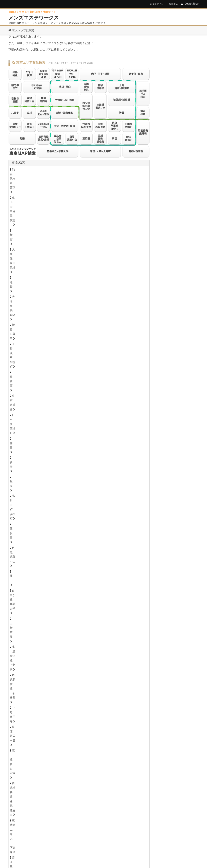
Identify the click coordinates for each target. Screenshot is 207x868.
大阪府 (17, 635)
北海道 (30, 463)
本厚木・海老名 (85, 403)
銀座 (68, 215)
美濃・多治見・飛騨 (77, 620)
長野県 (52, 505)
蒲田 (16, 221)
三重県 (17, 604)
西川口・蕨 (107, 445)
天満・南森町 (48, 640)
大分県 (72, 733)
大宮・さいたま (23, 439)
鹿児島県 (112, 733)
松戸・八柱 (78, 418)
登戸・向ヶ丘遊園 (110, 392)
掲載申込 (174, 4)
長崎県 (59, 733)
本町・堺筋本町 (74, 640)
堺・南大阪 (137, 645)
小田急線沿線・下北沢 (90, 221)
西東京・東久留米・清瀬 (29, 264)
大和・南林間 (110, 403)
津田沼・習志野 (23, 424)
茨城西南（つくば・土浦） (68, 540)
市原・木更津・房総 (109, 424)
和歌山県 (76, 662)
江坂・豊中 (116, 645)
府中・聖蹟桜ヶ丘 (89, 264)
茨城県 (17, 536)
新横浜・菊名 (137, 392)
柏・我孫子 (122, 418)
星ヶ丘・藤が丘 (23, 577)
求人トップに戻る (22, 30)
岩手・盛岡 (62, 479)
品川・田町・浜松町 (90, 215)
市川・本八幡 (100, 418)
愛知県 (17, 567)
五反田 (114, 215)
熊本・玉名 (78, 738)
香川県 (27, 682)
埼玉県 (17, 433)
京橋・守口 (44, 645)
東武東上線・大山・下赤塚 (30, 232)
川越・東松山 (75, 439)
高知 (71, 687)
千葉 (16, 418)
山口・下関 (104, 707)
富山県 (36, 494)
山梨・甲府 (62, 510)
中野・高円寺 (22, 226)
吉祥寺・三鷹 (22, 258)
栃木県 (26, 525)
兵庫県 (17, 651)
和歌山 (81, 667)
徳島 (16, 687)
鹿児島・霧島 (112, 738)
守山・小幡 (47, 577)
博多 (16, 728)
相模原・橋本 (22, 403)
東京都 (140, 274)
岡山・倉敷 (83, 707)
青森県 (49, 474)
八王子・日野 (82, 258)
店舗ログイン (157, 4)
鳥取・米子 (41, 707)
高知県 (53, 682)
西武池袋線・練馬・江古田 (113, 226)
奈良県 (62, 662)
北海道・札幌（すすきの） (30, 468)
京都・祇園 (20, 667)
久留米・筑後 (58, 728)
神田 (43, 215)
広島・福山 (20, 707)
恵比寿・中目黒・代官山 (61, 204)
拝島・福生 (104, 258)
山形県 (101, 474)
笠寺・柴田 (116, 577)
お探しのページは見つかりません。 (55, 44)
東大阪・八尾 (22, 645)
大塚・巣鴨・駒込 (25, 210)
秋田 (79, 479)
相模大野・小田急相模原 (53, 403)
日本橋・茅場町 (23, 215)
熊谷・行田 (20, 445)
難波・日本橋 (114, 640)
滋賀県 (49, 662)
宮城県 (36, 474)
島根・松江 (62, 707)
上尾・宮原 (41, 445)
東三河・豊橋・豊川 (88, 588)
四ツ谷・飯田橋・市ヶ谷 (99, 232)
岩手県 (62, 474)
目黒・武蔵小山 (135, 215)
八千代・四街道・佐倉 (54, 424)
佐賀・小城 (20, 738)
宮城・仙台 (20, 479)
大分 (61, 738)
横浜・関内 (20, 392)
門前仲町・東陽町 (102, 238)
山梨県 (65, 505)
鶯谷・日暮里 (51, 210)
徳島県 (15, 682)
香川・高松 (33, 687)
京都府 (36, 662)
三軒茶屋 (64, 221)
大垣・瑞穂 (50, 620)
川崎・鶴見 (41, 392)
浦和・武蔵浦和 (50, 439)
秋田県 (75, 474)
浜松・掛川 (62, 599)
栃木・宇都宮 (22, 530)
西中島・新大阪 (92, 645)
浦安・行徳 (33, 418)
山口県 (66, 703)
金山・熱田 (98, 571)
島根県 (40, 703)
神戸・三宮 (20, 656)
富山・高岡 (20, 499)
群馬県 (26, 546)
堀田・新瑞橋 (22, 582)
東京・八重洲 (123, 210)
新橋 (55, 215)
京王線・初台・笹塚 (77, 226)
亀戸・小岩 (77, 238)
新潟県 (39, 505)
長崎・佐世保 (43, 738)
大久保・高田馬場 (107, 204)
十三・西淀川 (67, 645)
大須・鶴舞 (44, 582)
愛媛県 (40, 682)
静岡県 (17, 594)
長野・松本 (41, 510)
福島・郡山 (96, 479)
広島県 (15, 703)
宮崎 (95, 738)
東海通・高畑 (93, 577)
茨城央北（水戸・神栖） (29, 540)
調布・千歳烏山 (61, 264)
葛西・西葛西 (128, 238)
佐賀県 (46, 733)
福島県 (88, 474)
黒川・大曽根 (120, 571)
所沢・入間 (86, 445)
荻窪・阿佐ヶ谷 (47, 226)
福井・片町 (62, 499)
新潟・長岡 (20, 510)
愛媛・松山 (54, 687)
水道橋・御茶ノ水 (133, 232)
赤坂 (46, 243)
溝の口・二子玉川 (93, 398)
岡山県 (53, 703)
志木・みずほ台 (100, 439)
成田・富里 (82, 424)
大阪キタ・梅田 (23, 640)
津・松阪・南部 (47, 609)
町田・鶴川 (115, 264)
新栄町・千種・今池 (71, 571)
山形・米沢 (117, 479)
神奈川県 (18, 386)
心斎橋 (95, 640)
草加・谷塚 (124, 439)
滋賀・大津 (41, 667)
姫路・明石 (62, 656)
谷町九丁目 (137, 640)
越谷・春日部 (64, 445)
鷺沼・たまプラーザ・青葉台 (74, 392)
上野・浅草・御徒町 (79, 210)
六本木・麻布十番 (25, 243)
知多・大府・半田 (25, 588)
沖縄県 (127, 733)
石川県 (49, 494)
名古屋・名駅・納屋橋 (27, 571)
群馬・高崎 (20, 551)
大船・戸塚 (68, 398)
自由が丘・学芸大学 (39, 221)
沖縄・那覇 (135, 738)
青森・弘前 (41, 479)
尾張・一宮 (127, 582)
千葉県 (17, 412)
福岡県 (17, 723)
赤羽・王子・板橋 (65, 232)
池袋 (128, 204)
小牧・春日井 (105, 582)
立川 (64, 258)
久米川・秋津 (127, 258)
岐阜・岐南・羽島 (25, 620)
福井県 (62, 494)
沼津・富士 (41, 599)
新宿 (86, 204)
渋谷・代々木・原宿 (26, 204)
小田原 (130, 403)
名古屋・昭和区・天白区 (74, 582)
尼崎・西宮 (41, 656)
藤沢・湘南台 (22, 398)
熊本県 (84, 733)
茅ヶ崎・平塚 (46, 398)
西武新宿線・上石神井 (126, 221)
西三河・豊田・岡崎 (55, 588)
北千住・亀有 (22, 238)
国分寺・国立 (46, 258)
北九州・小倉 (34, 728)
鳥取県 (27, 703)
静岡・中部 (20, 599)
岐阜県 (17, 615)
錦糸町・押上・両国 (50, 238)
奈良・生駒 (62, 667)
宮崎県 (97, 733)
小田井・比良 (69, 577)
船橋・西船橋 (55, 418)
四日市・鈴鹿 (22, 609)
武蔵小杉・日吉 (121, 398)
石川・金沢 (41, 499)
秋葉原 (103, 210)
